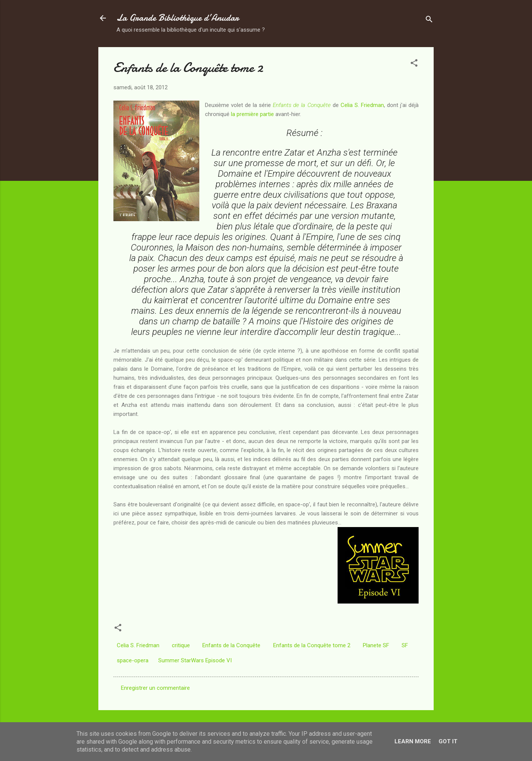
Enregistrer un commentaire (155, 688)
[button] (414, 64)
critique (181, 645)
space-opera (133, 660)
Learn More (413, 741)
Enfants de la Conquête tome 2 (312, 645)
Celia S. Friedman (362, 105)
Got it (448, 741)
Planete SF (376, 645)
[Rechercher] (429, 21)
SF (405, 645)
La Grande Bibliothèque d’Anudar (178, 18)
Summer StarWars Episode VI (195, 660)
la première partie (252, 114)
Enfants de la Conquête (231, 645)
